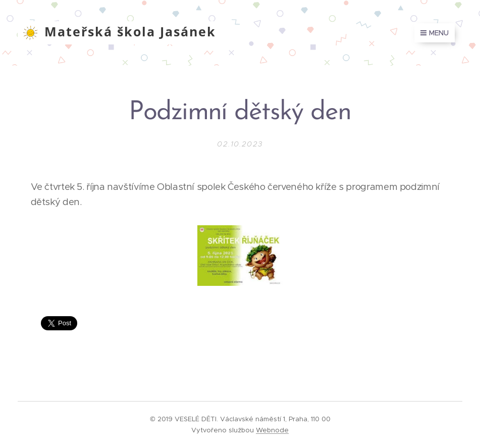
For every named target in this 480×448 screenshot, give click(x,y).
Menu (435, 33)
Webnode (272, 430)
